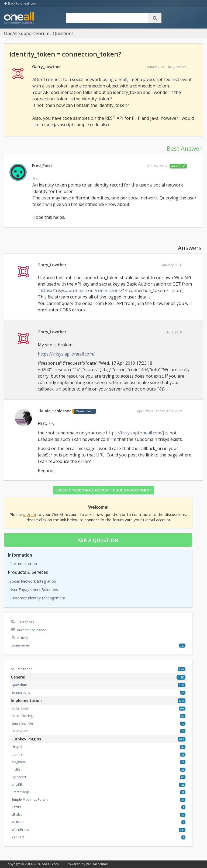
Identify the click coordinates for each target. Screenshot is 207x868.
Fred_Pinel (42, 165)
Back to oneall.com (21, 3)
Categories (23, 622)
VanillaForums (97, 864)
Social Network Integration (33, 581)
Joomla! (17, 754)
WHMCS (18, 822)
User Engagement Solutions (34, 590)
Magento (18, 762)
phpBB (17, 784)
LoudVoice (20, 731)
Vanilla (17, 807)
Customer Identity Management (37, 598)
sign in (30, 514)
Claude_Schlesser (54, 411)
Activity (19, 638)
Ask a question (98, 540)
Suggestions (21, 692)
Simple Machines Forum (30, 800)
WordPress (20, 830)
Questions (180, 67)
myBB (16, 769)
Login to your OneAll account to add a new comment (103, 490)
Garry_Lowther (46, 66)
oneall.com (50, 864)
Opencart (19, 777)
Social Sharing (22, 716)
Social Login (21, 708)
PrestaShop (20, 792)
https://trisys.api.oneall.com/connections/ (81, 290)
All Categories (21, 669)
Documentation (23, 564)
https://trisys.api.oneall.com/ (66, 354)
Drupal (17, 747)
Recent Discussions (29, 630)
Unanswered (20, 645)
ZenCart (18, 837)
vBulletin (18, 815)
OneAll (19, 19)
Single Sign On (22, 723)
